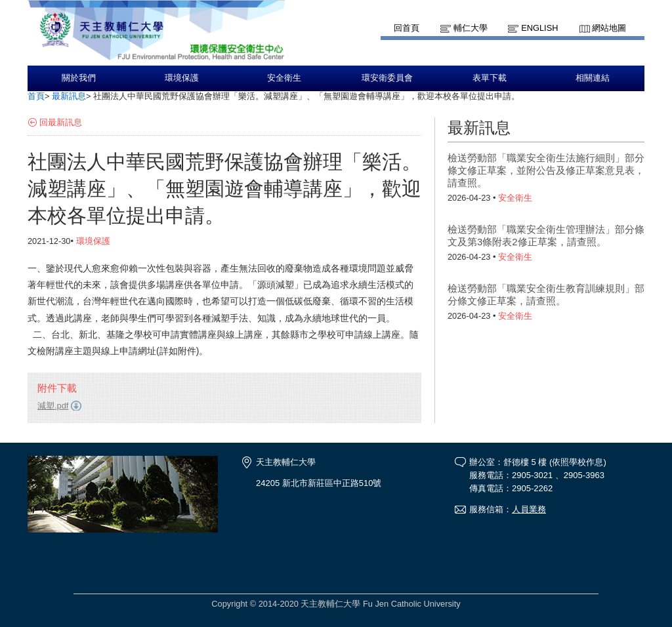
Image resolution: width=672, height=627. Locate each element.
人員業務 (529, 509)
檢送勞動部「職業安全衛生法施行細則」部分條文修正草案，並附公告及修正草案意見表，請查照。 (546, 170)
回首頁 (407, 28)
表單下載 (490, 78)
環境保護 (182, 78)
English (539, 28)
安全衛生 (284, 78)
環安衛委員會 (387, 78)
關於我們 (79, 78)
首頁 (36, 96)
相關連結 (593, 78)
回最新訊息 (61, 122)
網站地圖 (609, 28)
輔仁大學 (471, 28)
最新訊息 (69, 96)
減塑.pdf (53, 406)
